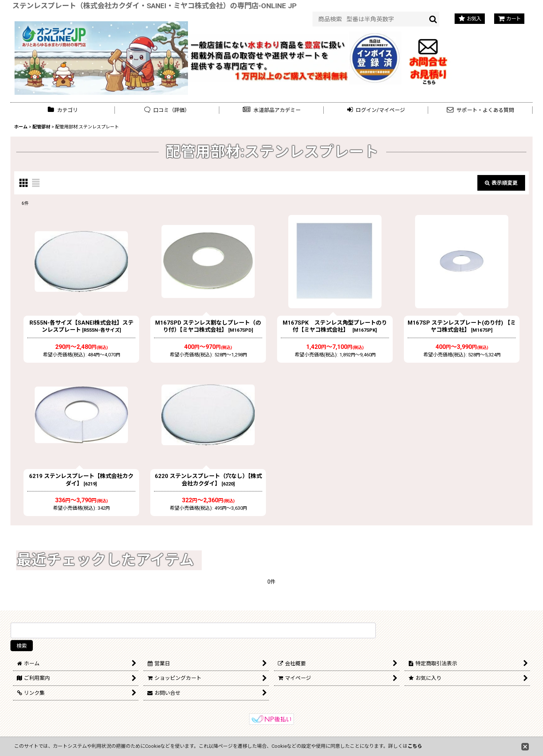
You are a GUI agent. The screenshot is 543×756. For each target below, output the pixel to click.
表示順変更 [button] (501, 183)
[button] (271, 110)
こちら (415, 746)
